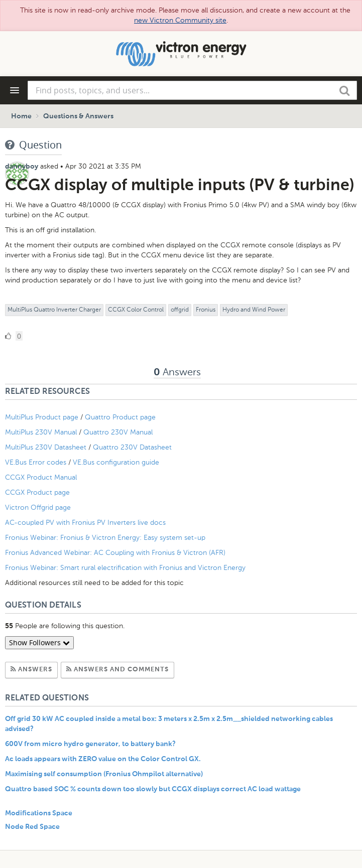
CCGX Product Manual (41, 477)
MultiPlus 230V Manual (41, 432)
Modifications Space (39, 813)
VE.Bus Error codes (36, 462)
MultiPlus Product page (43, 417)
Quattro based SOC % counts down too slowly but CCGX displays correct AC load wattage (153, 789)
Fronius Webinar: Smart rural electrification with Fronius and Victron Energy (125, 568)
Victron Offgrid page (38, 508)
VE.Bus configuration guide (116, 462)
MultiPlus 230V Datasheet (47, 447)
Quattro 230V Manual (118, 432)
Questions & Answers (78, 116)
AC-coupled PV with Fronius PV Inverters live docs (85, 523)
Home (21, 116)
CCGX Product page (37, 492)
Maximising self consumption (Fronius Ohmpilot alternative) (104, 774)
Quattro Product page (121, 417)
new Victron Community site (180, 20)
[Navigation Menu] (15, 90)
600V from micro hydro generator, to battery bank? (90, 744)
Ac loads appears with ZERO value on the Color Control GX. (103, 759)
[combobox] (192, 90)
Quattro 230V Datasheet (133, 447)
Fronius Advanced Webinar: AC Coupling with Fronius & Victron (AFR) (115, 553)
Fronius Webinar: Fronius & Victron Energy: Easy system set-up (105, 538)
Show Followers (39, 642)
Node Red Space (32, 827)
